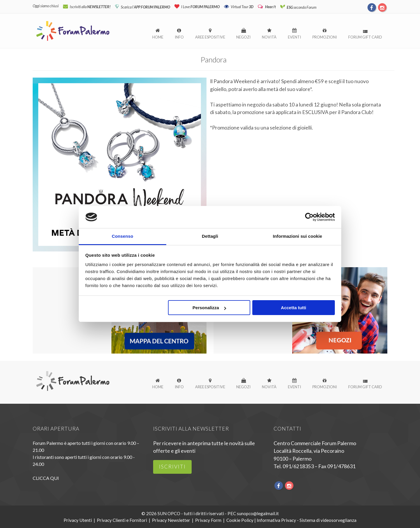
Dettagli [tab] (210, 236)
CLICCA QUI (46, 478)
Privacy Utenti (78, 520)
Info (179, 37)
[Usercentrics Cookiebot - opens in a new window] (309, 217)
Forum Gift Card (365, 37)
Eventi (294, 37)
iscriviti (172, 467)
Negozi (243, 37)
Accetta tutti (294, 308)
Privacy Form (208, 520)
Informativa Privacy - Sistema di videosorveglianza (307, 520)
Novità (269, 37)
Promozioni (325, 37)
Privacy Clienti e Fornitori (122, 520)
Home (158, 37)
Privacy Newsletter (171, 520)
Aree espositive (210, 37)
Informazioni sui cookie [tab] (298, 236)
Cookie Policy (240, 520)
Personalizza (209, 308)
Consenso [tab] (122, 236)
